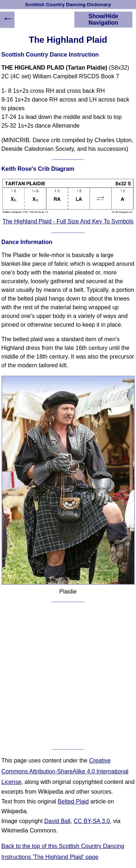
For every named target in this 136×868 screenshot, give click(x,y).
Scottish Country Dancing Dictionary (68, 5)
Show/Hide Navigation (103, 19)
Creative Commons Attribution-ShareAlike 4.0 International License (65, 771)
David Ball (57, 821)
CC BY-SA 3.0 (92, 821)
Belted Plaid (73, 801)
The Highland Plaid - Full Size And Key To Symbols (68, 221)
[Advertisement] (68, 676)
